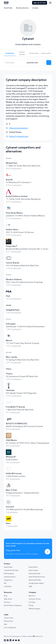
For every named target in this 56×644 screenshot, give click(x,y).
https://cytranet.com (19, 136)
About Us (32, 596)
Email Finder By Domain (37, 577)
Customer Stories (35, 599)
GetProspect (6, 3)
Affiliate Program (35, 609)
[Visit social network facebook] (8, 640)
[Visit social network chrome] (19, 640)
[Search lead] (49, 63)
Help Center (8, 599)
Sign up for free (40, 3)
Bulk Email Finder (35, 574)
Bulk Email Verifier (35, 580)
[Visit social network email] (5, 640)
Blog (6, 596)
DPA (5, 624)
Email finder (10, 53)
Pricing (31, 605)
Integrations (8, 580)
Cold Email (8, 586)
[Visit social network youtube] (16, 640)
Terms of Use (8, 618)
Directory (7, 602)
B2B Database (9, 574)
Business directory (22, 8)
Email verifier (46, 53)
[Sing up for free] (47, 552)
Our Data (32, 602)
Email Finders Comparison (13, 605)
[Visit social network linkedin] (10, 640)
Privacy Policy (8, 621)
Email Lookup (33, 570)
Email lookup (34, 53)
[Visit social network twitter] (13, 640)
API (5, 583)
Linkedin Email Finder (11, 570)
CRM (30, 586)
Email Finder (8, 8)
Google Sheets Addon (36, 583)
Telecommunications (18, 128)
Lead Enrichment (10, 577)
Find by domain (22, 53)
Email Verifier (33, 567)
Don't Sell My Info (10, 628)
